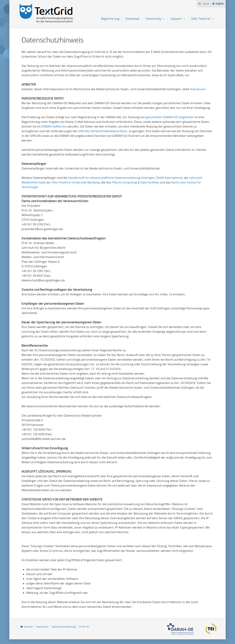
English (220, 4)
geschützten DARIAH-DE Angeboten (170, 117)
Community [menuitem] (154, 19)
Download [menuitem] (132, 19)
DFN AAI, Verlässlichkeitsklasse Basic (103, 131)
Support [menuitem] (176, 19)
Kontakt (28, 627)
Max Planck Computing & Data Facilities (132, 182)
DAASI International (169, 178)
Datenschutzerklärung (64, 627)
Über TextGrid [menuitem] (201, 19)
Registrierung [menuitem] (110, 19)
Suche (205, 4)
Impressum (198, 89)
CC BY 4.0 (84, 627)
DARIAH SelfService (54, 126)
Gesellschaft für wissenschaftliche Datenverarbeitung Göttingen (111, 178)
